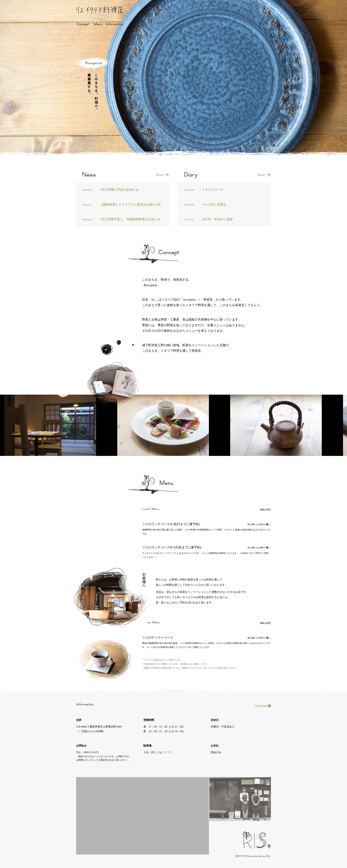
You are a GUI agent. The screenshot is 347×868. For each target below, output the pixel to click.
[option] (61, 425)
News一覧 (162, 175)
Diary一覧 (264, 175)
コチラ (166, 752)
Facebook (263, 706)
